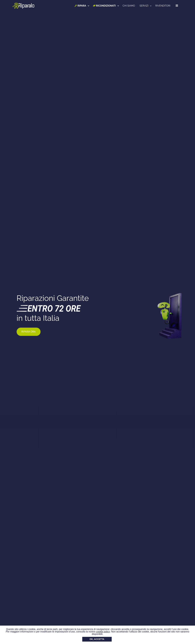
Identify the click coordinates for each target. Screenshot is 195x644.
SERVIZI (144, 6)
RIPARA (80, 6)
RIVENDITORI (163, 6)
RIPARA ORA (29, 332)
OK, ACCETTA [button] (97, 639)
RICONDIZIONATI (104, 6)
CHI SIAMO (129, 6)
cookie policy (103, 632)
